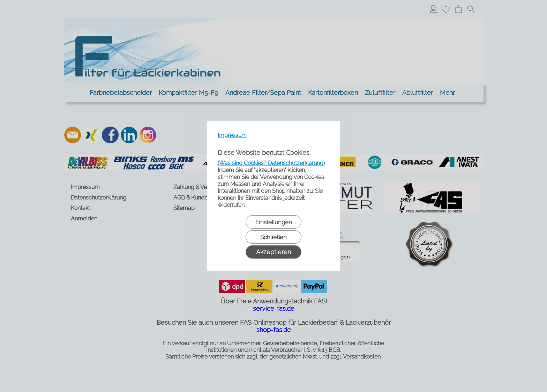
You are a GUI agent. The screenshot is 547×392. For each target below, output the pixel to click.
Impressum (232, 135)
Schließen (273, 237)
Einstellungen (274, 222)
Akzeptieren (273, 252)
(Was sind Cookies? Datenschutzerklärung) (271, 163)
